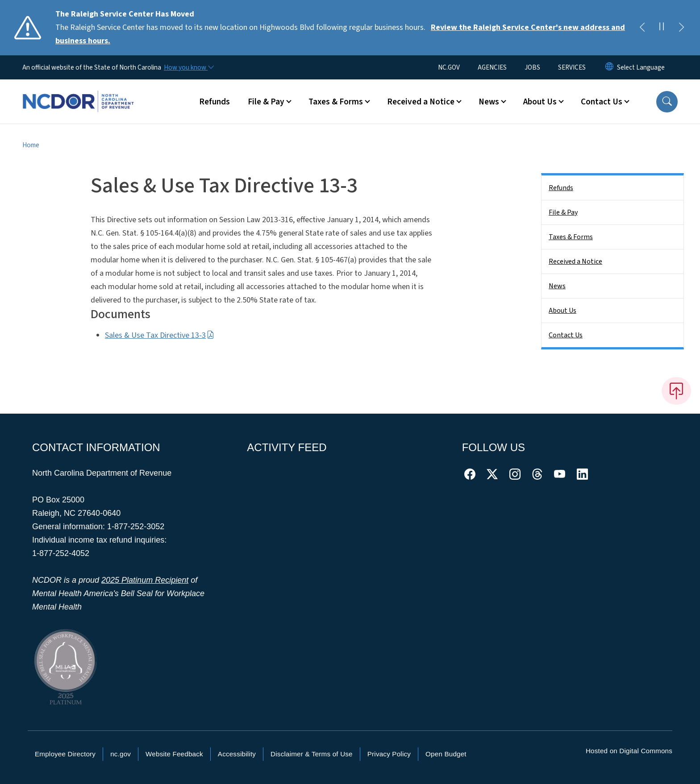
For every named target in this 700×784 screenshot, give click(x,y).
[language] (641, 67)
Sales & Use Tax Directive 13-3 (160, 335)
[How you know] (188, 67)
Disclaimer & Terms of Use (312, 754)
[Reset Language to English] (609, 67)
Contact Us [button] (602, 102)
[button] (667, 102)
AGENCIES (492, 67)
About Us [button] (540, 102)
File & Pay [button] (266, 102)
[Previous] (642, 28)
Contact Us (566, 335)
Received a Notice (575, 261)
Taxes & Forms (571, 237)
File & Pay (563, 212)
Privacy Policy (389, 754)
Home (31, 145)
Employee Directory (65, 754)
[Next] (681, 28)
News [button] (489, 102)
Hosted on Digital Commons (629, 751)
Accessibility (237, 754)
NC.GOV (449, 67)
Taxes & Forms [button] (336, 102)
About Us (562, 311)
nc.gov (121, 754)
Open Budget (446, 754)
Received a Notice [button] (421, 102)
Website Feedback (174, 754)
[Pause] (662, 28)
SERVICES (572, 67)
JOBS (532, 67)
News (557, 286)
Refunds (215, 102)
